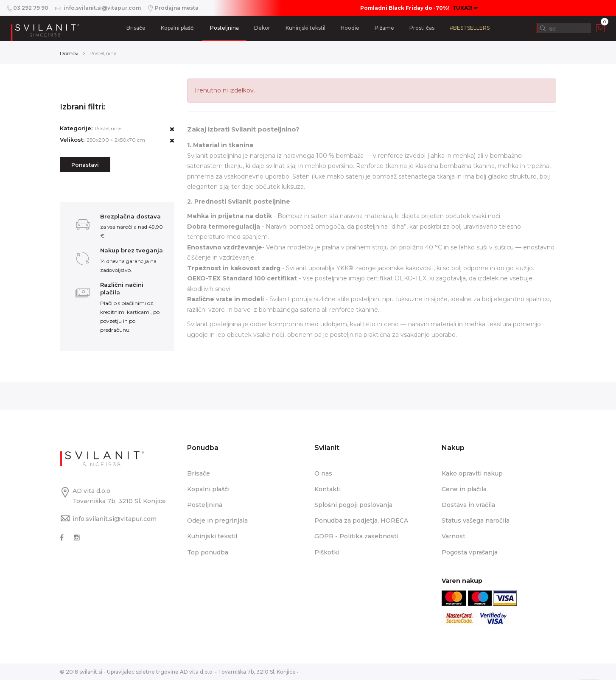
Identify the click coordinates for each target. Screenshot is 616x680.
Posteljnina (224, 28)
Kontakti (328, 489)
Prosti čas (422, 28)
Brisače (136, 28)
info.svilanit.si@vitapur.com (115, 519)
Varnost (454, 536)
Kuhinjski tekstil (305, 28)
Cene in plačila (464, 489)
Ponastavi (85, 165)
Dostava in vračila (468, 505)
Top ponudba (208, 552)
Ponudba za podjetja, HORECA (361, 520)
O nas (323, 473)
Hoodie (350, 28)
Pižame (384, 28)
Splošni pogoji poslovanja (353, 505)
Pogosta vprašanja (470, 552)
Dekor (262, 28)
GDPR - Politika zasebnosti (356, 536)
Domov (69, 53)
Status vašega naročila (476, 520)
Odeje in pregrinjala (217, 520)
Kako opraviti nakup (472, 473)
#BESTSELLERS (470, 28)
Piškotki (327, 552)
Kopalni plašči (178, 28)
